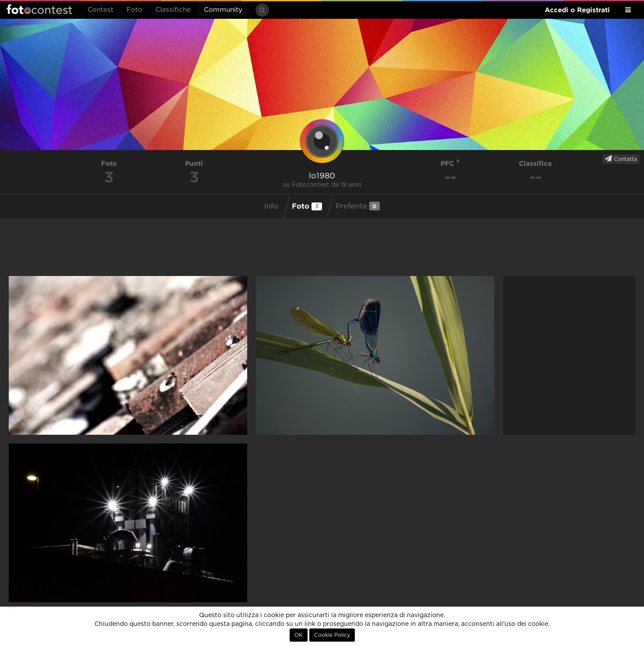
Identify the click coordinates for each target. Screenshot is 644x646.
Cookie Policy (332, 635)
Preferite (358, 206)
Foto (134, 10)
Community (223, 10)
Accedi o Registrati (577, 10)
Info (271, 206)
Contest (100, 10)
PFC (450, 163)
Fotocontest (39, 9)
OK (299, 635)
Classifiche (173, 10)
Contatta (621, 159)
